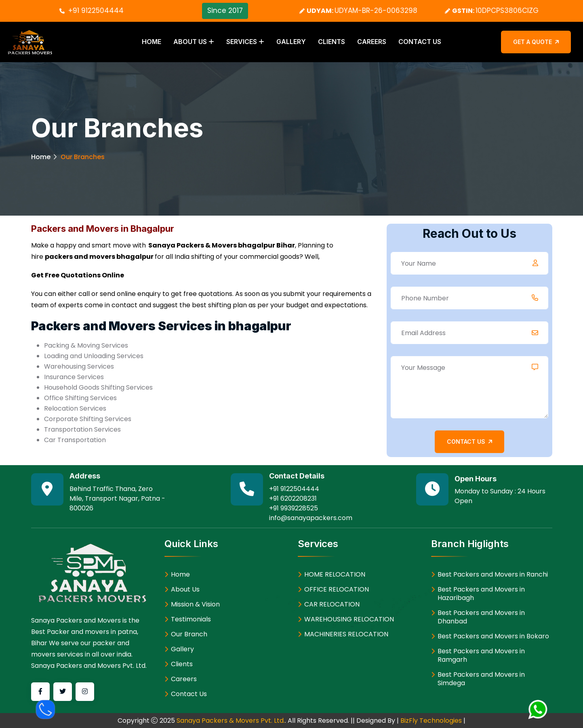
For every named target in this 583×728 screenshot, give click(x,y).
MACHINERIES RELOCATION (346, 634)
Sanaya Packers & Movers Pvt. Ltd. (231, 720)
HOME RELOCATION (335, 574)
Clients (331, 41)
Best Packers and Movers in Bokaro (493, 636)
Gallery (291, 41)
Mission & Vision (195, 604)
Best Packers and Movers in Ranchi (493, 574)
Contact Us (420, 41)
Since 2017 (225, 10)
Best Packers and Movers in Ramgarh (481, 655)
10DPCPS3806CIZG (507, 10)
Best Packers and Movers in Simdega (481, 678)
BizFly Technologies (431, 720)
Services (242, 41)
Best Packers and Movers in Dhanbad (481, 617)
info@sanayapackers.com (311, 517)
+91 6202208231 (293, 498)
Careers (372, 41)
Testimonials (191, 619)
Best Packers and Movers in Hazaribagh (481, 593)
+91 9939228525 (294, 508)
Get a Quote (536, 41)
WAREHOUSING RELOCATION (349, 619)
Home (152, 41)
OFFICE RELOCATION (337, 589)
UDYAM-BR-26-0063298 (376, 10)
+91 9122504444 (96, 10)
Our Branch (189, 634)
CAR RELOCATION (332, 604)
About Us (190, 41)
